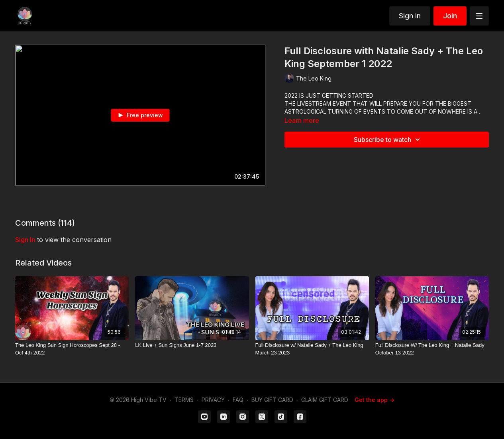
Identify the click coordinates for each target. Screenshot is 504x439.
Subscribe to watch (388, 140)
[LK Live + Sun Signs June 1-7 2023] (192, 345)
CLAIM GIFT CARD (325, 400)
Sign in (410, 16)
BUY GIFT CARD (272, 400)
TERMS (184, 400)
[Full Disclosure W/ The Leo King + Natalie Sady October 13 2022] (432, 349)
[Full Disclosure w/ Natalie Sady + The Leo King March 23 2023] (312, 349)
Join (450, 16)
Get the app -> (375, 400)
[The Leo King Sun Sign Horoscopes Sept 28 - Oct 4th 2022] (72, 349)
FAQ (238, 400)
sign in (25, 240)
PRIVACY (213, 400)
